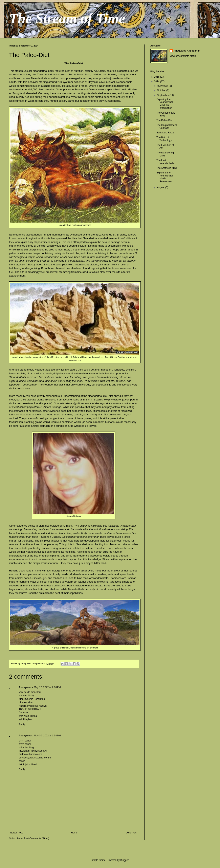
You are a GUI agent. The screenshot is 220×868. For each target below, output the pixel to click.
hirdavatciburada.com (30, 754)
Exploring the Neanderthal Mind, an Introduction (164, 104)
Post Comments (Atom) (36, 838)
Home (74, 833)
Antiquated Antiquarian (187, 51)
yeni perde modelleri (30, 692)
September (163, 95)
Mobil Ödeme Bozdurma (32, 699)
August (161, 187)
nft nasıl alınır (26, 702)
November (163, 86)
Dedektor (24, 713)
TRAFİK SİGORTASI (30, 709)
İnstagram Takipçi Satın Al (33, 751)
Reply (22, 724)
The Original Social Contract (167, 127)
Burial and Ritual (165, 133)
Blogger (124, 860)
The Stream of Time (67, 18)
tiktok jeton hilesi (28, 765)
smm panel (25, 741)
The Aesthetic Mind (167, 168)
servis (22, 761)
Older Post (131, 833)
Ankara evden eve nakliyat (33, 706)
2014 (157, 81)
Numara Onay (26, 696)
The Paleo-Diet (164, 120)
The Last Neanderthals (165, 162)
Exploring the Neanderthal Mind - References (164, 177)
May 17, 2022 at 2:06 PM (47, 687)
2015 (157, 77)
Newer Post (16, 833)
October (162, 90)
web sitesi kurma (28, 716)
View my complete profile (183, 56)
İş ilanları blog (26, 748)
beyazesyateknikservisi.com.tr (35, 758)
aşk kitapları (25, 719)
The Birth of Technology (164, 139)
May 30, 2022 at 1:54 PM (47, 736)
